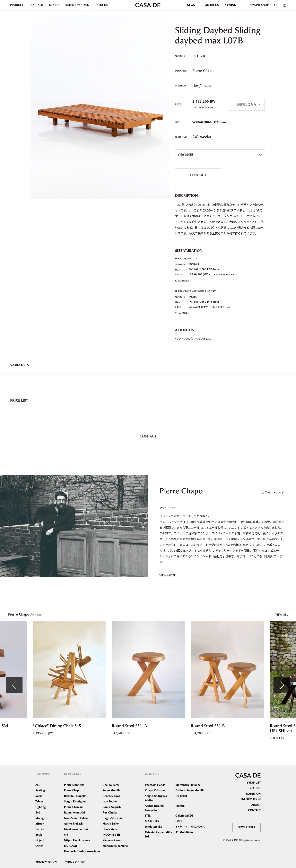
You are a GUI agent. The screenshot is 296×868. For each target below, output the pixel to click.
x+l (66, 835)
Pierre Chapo (203, 71)
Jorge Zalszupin (113, 818)
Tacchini (180, 806)
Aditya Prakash (73, 824)
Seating (40, 791)
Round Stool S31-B (208, 726)
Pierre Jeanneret (74, 785)
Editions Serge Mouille (190, 791)
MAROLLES (152, 821)
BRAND (54, 5)
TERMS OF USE (75, 862)
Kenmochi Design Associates (82, 851)
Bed (38, 813)
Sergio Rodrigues (75, 802)
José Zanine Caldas (76, 818)
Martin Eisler (111, 824)
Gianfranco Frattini (76, 829)
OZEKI (179, 821)
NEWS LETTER (246, 827)
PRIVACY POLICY (46, 862)
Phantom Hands (155, 785)
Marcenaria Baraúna (115, 846)
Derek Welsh (110, 829)
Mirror (40, 824)
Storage (40, 818)
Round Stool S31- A (129, 726)
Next (282, 685)
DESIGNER (36, 5)
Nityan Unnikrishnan (77, 840)
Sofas (39, 796)
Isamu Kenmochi (75, 813)
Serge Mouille (111, 791)
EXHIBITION (253, 794)
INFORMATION (251, 799)
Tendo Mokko (154, 827)
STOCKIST (103, 5)
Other (39, 846)
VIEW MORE (182, 280)
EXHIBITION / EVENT (78, 5)
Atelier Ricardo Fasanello (154, 808)
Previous (14, 685)
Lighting (41, 807)
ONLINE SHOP (259, 5)
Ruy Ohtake (110, 813)
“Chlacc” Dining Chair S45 (57, 726)
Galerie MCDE (184, 816)
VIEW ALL (282, 614)
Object (40, 840)
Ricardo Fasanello (75, 796)
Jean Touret (110, 802)
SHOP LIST (254, 783)
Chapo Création (155, 791)
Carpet (40, 829)
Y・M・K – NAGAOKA (190, 827)
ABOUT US (212, 5)
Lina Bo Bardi (111, 785)
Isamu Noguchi (112, 807)
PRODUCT (17, 5)
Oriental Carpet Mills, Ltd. (159, 834)
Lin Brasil (181, 796)
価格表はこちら (246, 104)
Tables (39, 802)
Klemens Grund (112, 840)
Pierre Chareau (73, 807)
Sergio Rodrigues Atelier (156, 798)
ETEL (148, 816)
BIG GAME (71, 846)
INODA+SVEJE (111, 835)
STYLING (230, 5)
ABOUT (256, 805)
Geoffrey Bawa (111, 796)
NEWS (191, 5)
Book (39, 835)
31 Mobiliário (184, 832)
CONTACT (198, 175)
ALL (38, 785)
